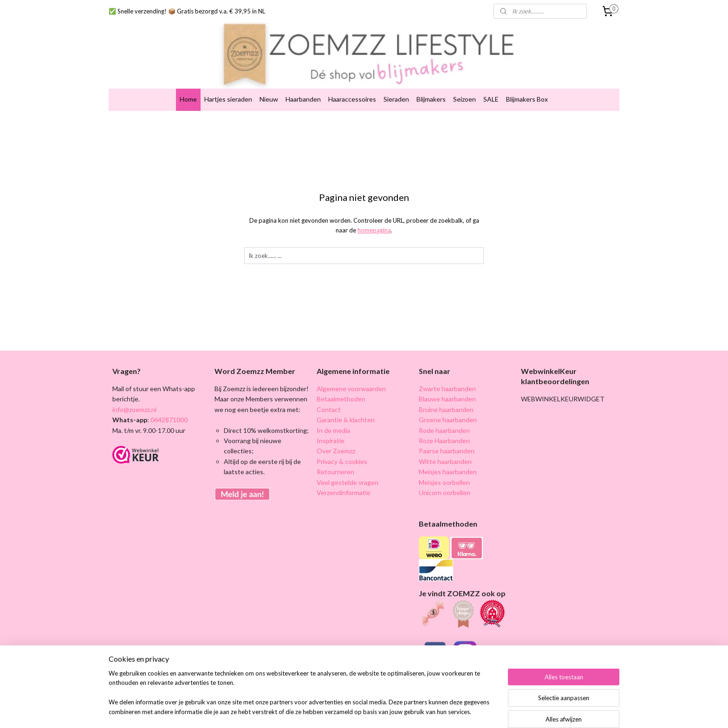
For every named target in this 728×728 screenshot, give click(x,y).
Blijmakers (431, 80)
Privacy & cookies (342, 441)
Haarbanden (303, 80)
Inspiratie (331, 421)
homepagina (374, 210)
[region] (303, 698)
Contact (329, 390)
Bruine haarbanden (446, 390)
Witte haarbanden (445, 441)
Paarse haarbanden (447, 431)
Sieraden (396, 80)
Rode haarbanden (444, 410)
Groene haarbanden (448, 400)
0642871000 (168, 400)
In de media (333, 410)
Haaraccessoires (352, 80)
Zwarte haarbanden (447, 369)
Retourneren (335, 452)
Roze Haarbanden (444, 421)
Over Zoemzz (336, 431)
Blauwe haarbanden (447, 379)
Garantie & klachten (346, 400)
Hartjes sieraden (228, 80)
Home (188, 80)
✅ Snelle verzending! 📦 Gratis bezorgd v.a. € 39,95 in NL (187, 11)
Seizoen (465, 80)
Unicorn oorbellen (445, 473)
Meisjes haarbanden (448, 452)
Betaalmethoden (341, 379)
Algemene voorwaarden (351, 369)
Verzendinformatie (344, 473)
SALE (491, 80)
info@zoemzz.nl (134, 390)
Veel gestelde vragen (348, 462)
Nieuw (269, 80)
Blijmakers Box (527, 80)
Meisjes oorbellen (444, 462)
